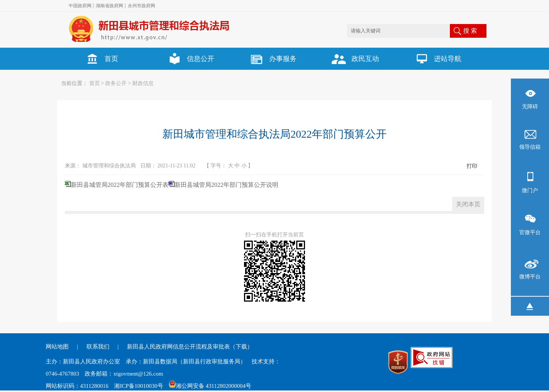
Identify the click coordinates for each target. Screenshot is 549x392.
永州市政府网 (141, 6)
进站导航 (435, 59)
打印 (472, 166)
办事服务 (271, 59)
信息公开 (188, 59)
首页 (99, 59)
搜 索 (470, 31)
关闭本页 (468, 204)
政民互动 (353, 59)
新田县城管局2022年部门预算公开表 (120, 185)
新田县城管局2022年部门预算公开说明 (226, 185)
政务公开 (116, 83)
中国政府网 (80, 6)
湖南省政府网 (109, 6)
